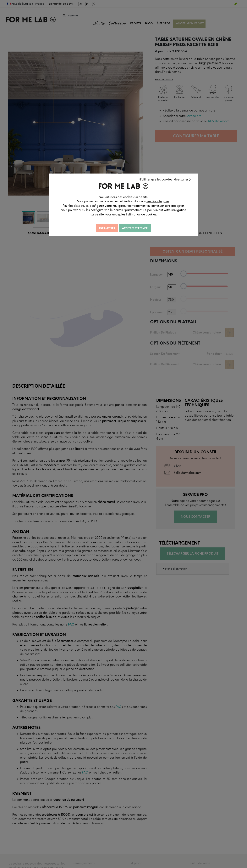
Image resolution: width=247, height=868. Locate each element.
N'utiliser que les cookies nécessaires (165, 179)
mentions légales (163, 201)
